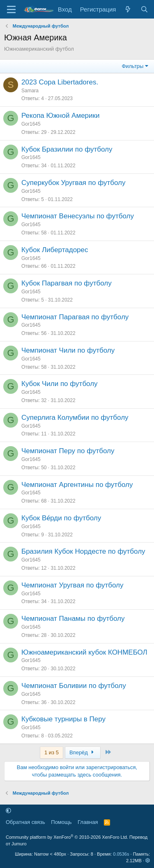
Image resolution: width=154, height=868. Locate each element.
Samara (30, 91)
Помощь (61, 822)
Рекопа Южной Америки (61, 116)
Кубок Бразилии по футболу (67, 149)
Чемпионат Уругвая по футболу (72, 585)
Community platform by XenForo (67, 837)
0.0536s (121, 854)
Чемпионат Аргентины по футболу (77, 485)
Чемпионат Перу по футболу (68, 451)
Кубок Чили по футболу (60, 384)
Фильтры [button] (132, 66)
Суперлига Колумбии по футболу (75, 418)
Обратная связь (25, 822)
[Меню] (11, 9)
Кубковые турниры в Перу (63, 719)
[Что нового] (128, 9)
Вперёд (83, 752)
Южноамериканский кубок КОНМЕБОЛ (84, 652)
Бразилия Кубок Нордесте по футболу (83, 551)
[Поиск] (144, 9)
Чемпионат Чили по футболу (68, 350)
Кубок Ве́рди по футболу (61, 518)
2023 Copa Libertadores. (60, 82)
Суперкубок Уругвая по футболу (74, 183)
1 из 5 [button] (52, 752)
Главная (88, 822)
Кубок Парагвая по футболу (67, 283)
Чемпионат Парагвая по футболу (75, 317)
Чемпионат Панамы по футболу (73, 619)
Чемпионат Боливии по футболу (74, 686)
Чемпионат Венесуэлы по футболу (78, 216)
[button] (8, 811)
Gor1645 (31, 124)
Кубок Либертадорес (55, 250)
